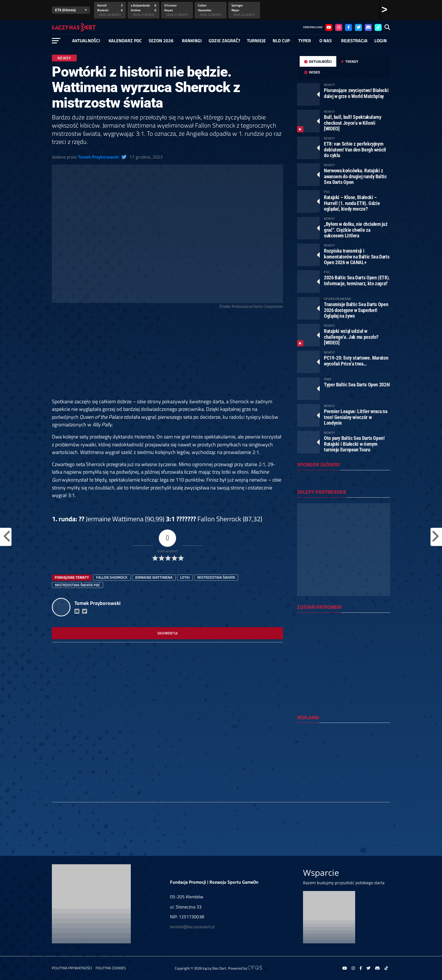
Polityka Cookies (111, 968)
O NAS (326, 41)
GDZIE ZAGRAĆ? (224, 41)
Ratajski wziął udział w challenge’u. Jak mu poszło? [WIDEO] (351, 337)
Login (381, 41)
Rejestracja (354, 41)
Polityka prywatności (72, 968)
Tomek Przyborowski (98, 157)
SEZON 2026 (161, 41)
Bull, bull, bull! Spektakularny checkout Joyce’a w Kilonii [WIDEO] (353, 123)
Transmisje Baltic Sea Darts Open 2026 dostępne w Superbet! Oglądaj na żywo (356, 310)
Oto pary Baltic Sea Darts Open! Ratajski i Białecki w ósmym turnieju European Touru (354, 444)
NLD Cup (281, 41)
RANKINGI (192, 41)
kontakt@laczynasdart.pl (192, 927)
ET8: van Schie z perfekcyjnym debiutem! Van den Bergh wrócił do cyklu (355, 149)
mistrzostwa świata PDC (78, 585)
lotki (185, 577)
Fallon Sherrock (112, 577)
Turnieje (256, 41)
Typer (305, 41)
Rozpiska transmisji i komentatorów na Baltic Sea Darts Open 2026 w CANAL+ (357, 256)
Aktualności (86, 41)
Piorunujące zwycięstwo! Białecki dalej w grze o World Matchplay (356, 93)
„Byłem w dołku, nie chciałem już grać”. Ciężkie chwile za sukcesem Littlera (356, 230)
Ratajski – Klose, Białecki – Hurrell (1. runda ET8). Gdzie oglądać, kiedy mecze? (352, 203)
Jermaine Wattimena (154, 577)
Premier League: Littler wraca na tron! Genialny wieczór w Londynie (355, 417)
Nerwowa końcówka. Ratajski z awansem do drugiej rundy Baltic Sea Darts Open (355, 176)
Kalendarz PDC (125, 41)
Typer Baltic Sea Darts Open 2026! (357, 385)
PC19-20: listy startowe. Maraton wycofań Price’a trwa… (356, 361)
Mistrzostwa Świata (216, 577)
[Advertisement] (167, 356)
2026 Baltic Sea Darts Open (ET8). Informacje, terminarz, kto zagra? (357, 280)
